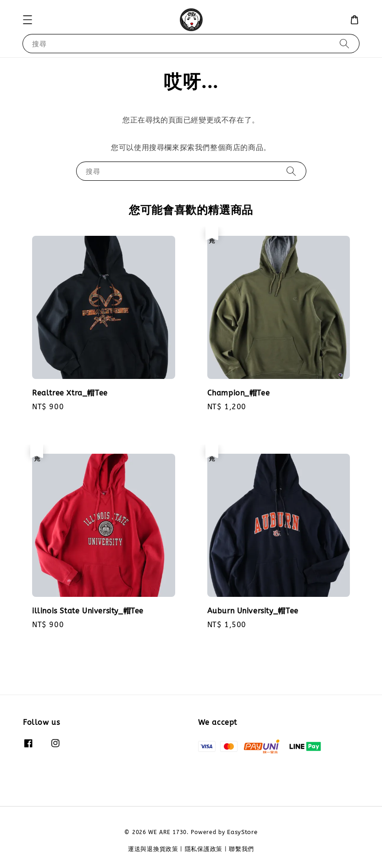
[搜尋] (344, 43)
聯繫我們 (241, 849)
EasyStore (242, 832)
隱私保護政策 (204, 849)
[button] (28, 20)
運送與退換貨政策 (153, 849)
